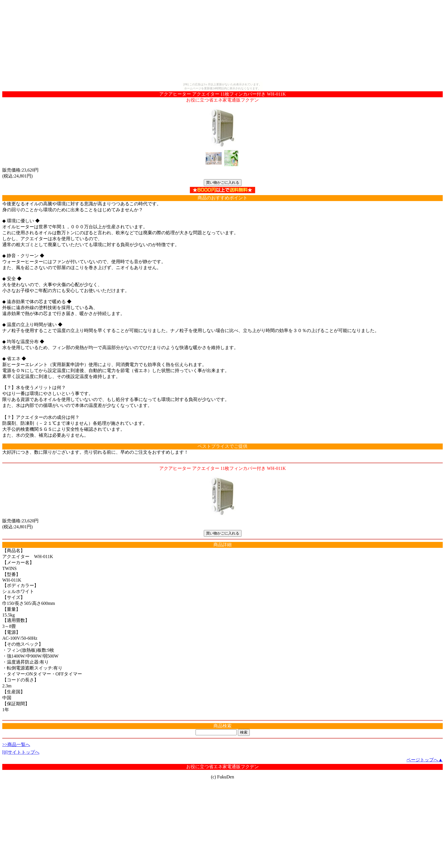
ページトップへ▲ (425, 760)
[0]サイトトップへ (21, 752)
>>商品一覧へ (16, 745)
